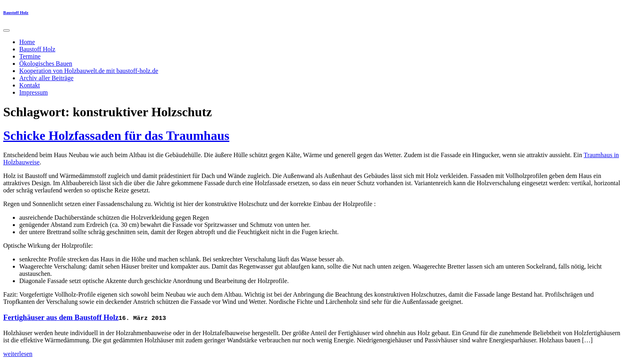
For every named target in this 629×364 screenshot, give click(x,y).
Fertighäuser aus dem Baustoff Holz (61, 317)
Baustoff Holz (16, 12)
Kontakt (30, 85)
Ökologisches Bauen (46, 64)
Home (27, 42)
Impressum (33, 92)
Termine (30, 56)
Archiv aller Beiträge (46, 78)
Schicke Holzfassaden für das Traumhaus (116, 135)
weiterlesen (18, 354)
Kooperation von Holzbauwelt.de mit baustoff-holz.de (89, 71)
